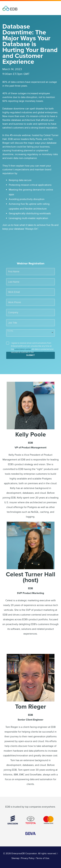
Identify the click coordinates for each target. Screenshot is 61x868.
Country (10, 331)
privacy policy (40, 352)
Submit (31, 355)
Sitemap (15, 858)
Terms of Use (43, 858)
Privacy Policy (28, 858)
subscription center (23, 349)
